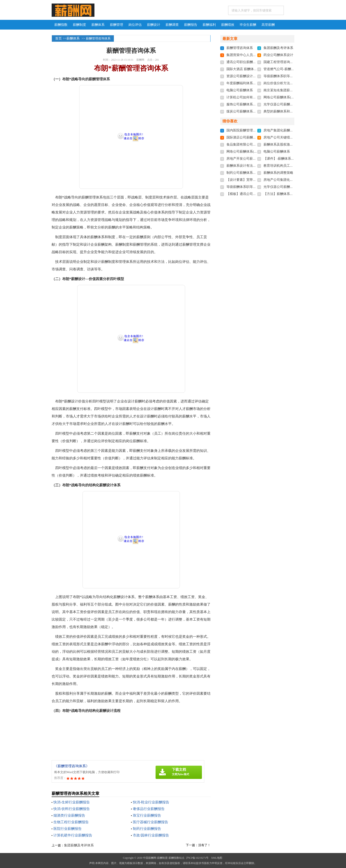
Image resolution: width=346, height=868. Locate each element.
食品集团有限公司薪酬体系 (246, 144)
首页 (58, 38)
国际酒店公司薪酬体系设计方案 (250, 137)
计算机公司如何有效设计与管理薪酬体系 (256, 97)
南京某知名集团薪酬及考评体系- (287, 90)
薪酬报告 (191, 25)
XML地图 (217, 858)
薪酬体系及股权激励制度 (282, 144)
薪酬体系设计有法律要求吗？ (248, 166)
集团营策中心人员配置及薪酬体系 (251, 55)
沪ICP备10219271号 (197, 858)
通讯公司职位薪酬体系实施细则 (250, 62)
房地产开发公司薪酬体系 (245, 159)
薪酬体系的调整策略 (278, 173)
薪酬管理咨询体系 (240, 48)
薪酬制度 (79, 25)
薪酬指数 (61, 25)
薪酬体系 (98, 25)
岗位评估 (135, 25)
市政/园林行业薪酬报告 (151, 835)
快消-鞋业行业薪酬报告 (151, 802)
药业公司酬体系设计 (278, 55)
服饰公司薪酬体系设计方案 (246, 104)
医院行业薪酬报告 (68, 829)
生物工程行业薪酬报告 (71, 822)
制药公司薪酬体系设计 (243, 173)
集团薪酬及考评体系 (79, 845)
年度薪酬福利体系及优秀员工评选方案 (255, 83)
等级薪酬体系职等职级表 (282, 76)
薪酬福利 (209, 25)
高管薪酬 (268, 25)
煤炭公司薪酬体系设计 (243, 111)
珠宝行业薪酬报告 (147, 815)
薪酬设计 (154, 25)
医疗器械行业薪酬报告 (150, 822)
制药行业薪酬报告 (147, 829)
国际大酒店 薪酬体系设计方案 (248, 69)
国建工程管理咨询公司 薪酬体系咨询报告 (294, 62)
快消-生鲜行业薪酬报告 (72, 802)
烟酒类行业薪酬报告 (69, 815)
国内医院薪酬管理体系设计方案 (250, 130)
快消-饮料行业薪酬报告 (72, 809)
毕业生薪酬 (248, 25)
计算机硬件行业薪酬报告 (73, 835)
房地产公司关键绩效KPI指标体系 (288, 137)
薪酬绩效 (228, 25)
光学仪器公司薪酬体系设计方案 (287, 104)
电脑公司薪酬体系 (240, 90)
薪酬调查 (172, 25)
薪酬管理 (117, 25)
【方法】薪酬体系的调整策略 (285, 194)
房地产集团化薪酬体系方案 (283, 130)
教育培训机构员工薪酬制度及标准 (288, 166)
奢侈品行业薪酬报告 (149, 809)
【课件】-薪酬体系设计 (281, 159)
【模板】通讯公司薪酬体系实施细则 (253, 194)
